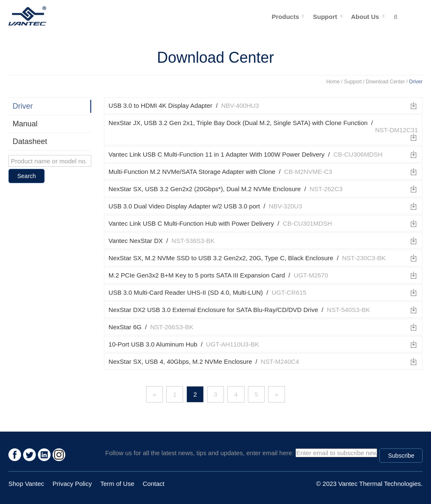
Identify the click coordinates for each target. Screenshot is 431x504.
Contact (154, 484)
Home (333, 82)
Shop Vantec (26, 484)
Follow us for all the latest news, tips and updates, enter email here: (200, 453)
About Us (365, 17)
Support (325, 17)
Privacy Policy (72, 484)
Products (285, 17)
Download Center (385, 82)
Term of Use (117, 484)
